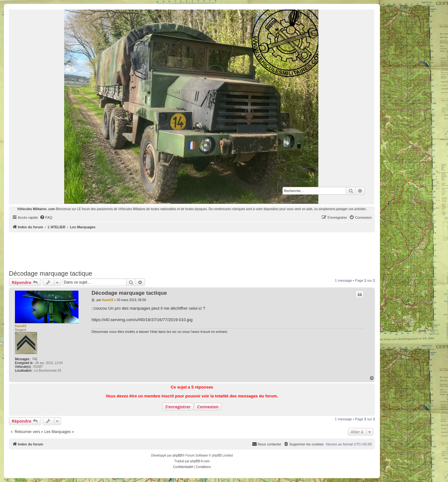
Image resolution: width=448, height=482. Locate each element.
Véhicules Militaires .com (36, 209)
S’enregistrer (178, 407)
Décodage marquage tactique (51, 273)
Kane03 (21, 326)
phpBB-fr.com (200, 461)
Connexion (208, 407)
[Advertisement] (192, 250)
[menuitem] (46, 217)
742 (35, 359)
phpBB (177, 455)
